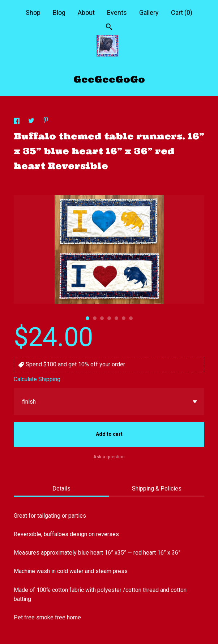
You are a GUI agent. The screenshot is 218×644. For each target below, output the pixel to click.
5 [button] (116, 318)
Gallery (149, 12)
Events (117, 12)
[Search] (109, 28)
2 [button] (95, 318)
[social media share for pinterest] (46, 121)
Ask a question (109, 457)
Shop (33, 12)
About (86, 12)
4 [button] (109, 318)
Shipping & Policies (157, 489)
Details (61, 489)
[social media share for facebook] (17, 122)
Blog (59, 12)
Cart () (182, 12)
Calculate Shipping (37, 379)
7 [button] (131, 318)
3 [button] (102, 318)
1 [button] (87, 318)
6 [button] (124, 318)
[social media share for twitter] (32, 122)
